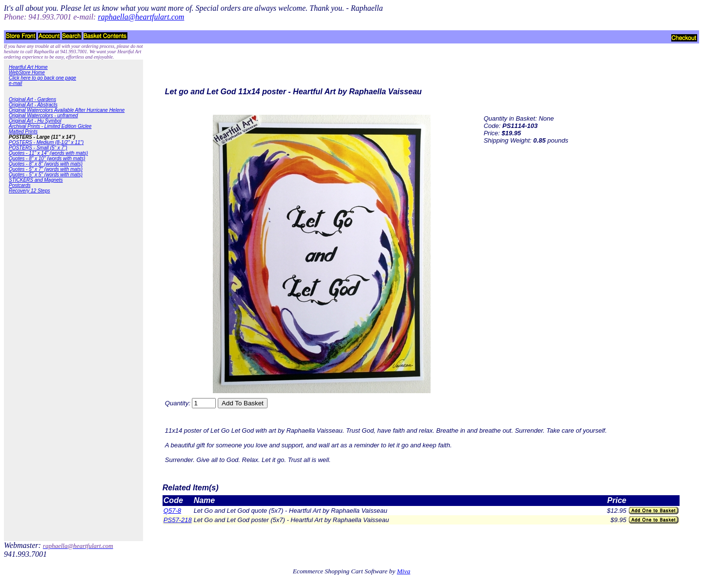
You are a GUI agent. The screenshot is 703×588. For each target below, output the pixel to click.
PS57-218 (178, 520)
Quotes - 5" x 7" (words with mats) (46, 169)
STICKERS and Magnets (36, 180)
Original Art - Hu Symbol (35, 121)
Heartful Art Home (28, 67)
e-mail (15, 83)
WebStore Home (27, 73)
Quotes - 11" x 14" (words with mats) (48, 153)
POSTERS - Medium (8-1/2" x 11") (46, 142)
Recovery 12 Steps (30, 191)
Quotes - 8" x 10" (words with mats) (47, 158)
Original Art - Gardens (32, 99)
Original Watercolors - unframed (43, 115)
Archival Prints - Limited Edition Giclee (50, 126)
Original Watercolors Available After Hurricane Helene (67, 110)
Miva (403, 571)
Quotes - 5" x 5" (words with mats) (46, 175)
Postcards (20, 185)
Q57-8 (172, 511)
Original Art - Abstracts (33, 105)
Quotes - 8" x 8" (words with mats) (46, 164)
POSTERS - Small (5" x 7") (38, 148)
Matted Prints (23, 132)
